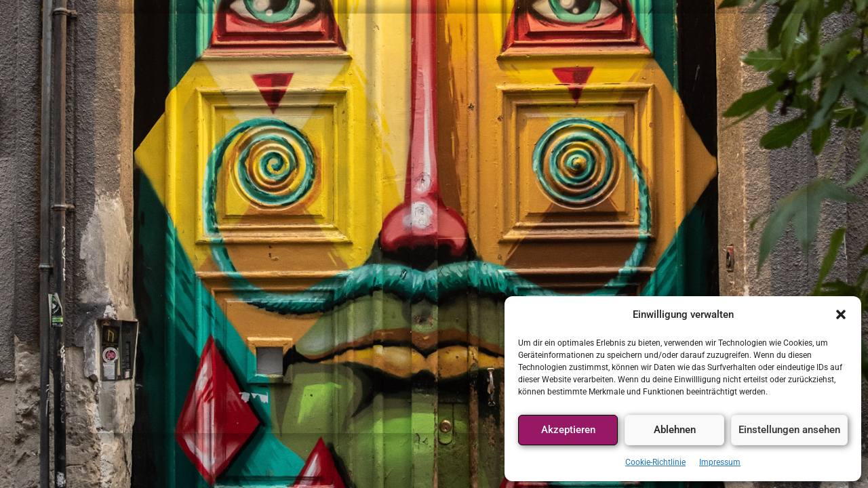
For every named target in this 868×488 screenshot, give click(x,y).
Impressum (720, 462)
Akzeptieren (568, 430)
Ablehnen (675, 430)
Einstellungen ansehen (789, 430)
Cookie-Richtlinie (655, 462)
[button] (841, 314)
